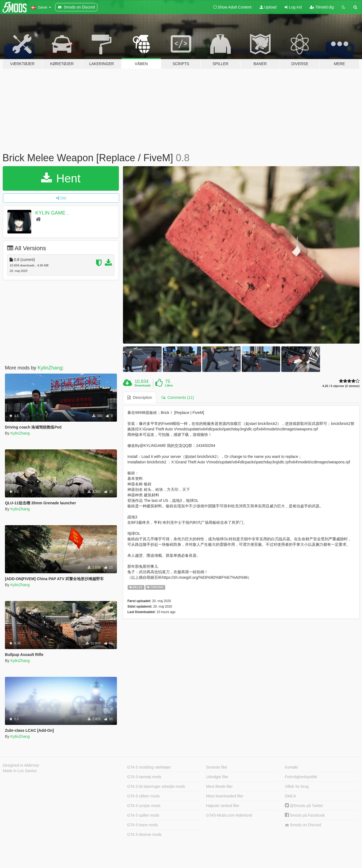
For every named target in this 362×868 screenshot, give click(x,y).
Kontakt (291, 767)
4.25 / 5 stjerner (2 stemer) (341, 386)
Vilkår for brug (297, 786)
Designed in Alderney (21, 765)
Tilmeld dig (322, 7)
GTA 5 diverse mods (144, 834)
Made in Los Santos (20, 771)
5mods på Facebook (305, 815)
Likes (169, 385)
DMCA (291, 796)
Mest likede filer (219, 786)
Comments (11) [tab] (178, 397)
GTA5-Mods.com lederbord (229, 815)
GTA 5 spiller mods (143, 815)
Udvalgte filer (217, 777)
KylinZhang (50, 368)
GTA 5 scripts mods (144, 806)
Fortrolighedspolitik (301, 777)
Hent (61, 178)
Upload (268, 7)
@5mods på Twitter (304, 806)
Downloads (143, 385)
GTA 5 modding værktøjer (149, 767)
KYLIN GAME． (53, 213)
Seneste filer (217, 767)
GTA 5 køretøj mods (144, 777)
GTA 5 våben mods (143, 796)
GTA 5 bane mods (142, 825)
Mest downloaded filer (225, 796)
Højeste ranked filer (223, 806)
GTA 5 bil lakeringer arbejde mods (156, 786)
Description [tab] (140, 397)
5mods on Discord (303, 825)
